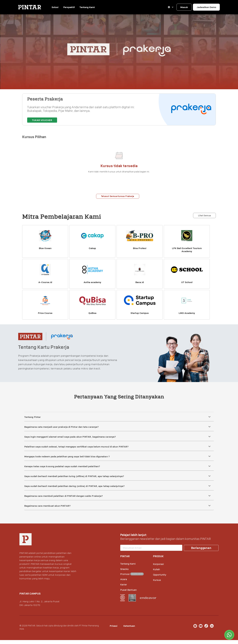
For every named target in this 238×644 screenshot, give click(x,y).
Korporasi (158, 568)
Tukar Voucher (42, 124)
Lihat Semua (204, 219)
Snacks (124, 573)
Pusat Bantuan (128, 594)
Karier (124, 588)
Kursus (157, 584)
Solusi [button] (57, 7)
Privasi (114, 630)
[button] (171, 7)
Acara (124, 583)
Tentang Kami (92, 7)
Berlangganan (201, 552)
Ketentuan (129, 630)
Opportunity (160, 579)
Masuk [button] (184, 7)
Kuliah (156, 573)
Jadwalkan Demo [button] (206, 7)
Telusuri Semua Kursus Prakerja (118, 200)
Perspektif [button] (73, 7)
